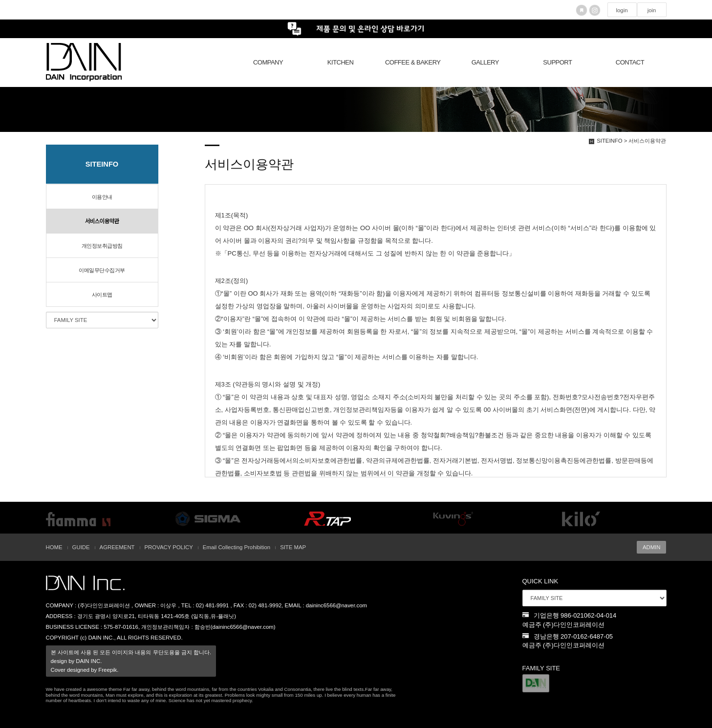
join (652, 10)
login (622, 10)
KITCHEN (341, 62)
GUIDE (81, 547)
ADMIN (652, 547)
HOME (54, 547)
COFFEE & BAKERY (413, 62)
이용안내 (102, 197)
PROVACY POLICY (169, 547)
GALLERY (485, 62)
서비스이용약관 (102, 221)
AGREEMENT (117, 547)
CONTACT (630, 62)
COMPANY (268, 62)
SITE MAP (293, 547)
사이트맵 (102, 295)
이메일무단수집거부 (102, 270)
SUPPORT (557, 62)
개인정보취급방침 (102, 246)
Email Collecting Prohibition (237, 547)
